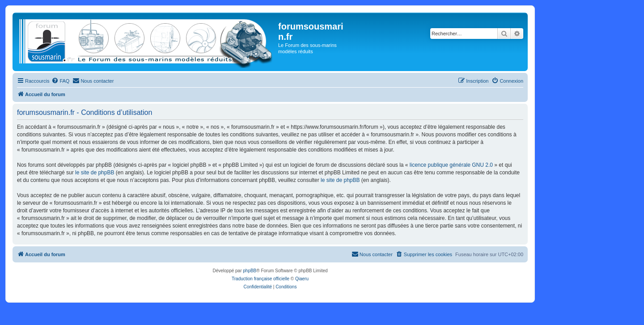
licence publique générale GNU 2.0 (451, 165)
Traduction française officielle (261, 279)
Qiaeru (302, 279)
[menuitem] (60, 81)
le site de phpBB (95, 173)
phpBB (250, 271)
